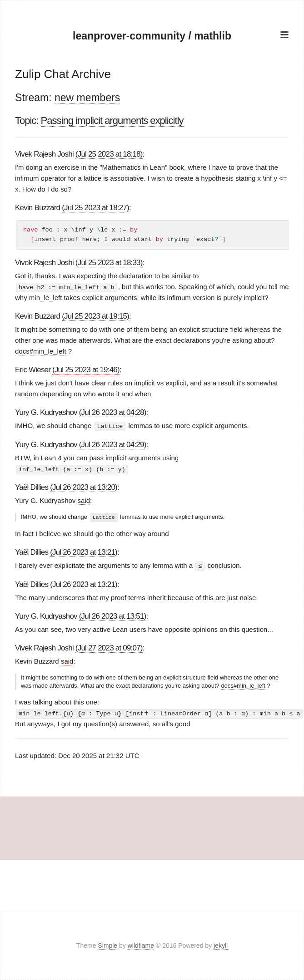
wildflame (141, 946)
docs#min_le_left (41, 351)
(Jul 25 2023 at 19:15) (95, 316)
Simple (108, 946)
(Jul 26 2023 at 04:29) (113, 444)
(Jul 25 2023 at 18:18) (109, 154)
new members (87, 98)
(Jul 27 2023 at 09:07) (109, 647)
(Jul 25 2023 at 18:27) (95, 208)
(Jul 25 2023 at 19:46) (86, 370)
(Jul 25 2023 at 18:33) (109, 263)
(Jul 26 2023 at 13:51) (113, 615)
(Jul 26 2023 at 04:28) (113, 412)
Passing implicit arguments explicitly (112, 121)
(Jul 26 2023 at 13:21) (84, 551)
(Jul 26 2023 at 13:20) (84, 487)
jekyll (221, 946)
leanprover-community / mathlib (152, 36)
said (84, 500)
